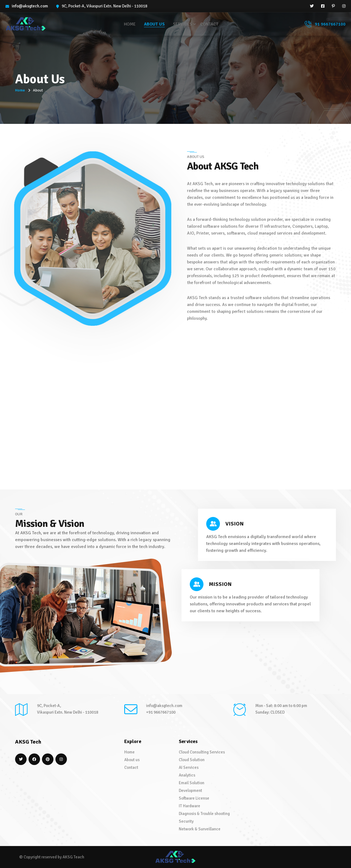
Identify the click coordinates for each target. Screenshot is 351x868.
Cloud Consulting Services (202, 752)
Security (186, 821)
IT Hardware (189, 806)
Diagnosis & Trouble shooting (204, 814)
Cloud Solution (192, 760)
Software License (194, 798)
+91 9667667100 (161, 712)
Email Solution (192, 783)
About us (154, 24)
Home (130, 24)
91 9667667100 (325, 25)
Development (190, 791)
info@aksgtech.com (30, 6)
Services (182, 24)
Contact (209, 24)
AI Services (189, 767)
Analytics (187, 775)
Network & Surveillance (200, 829)
